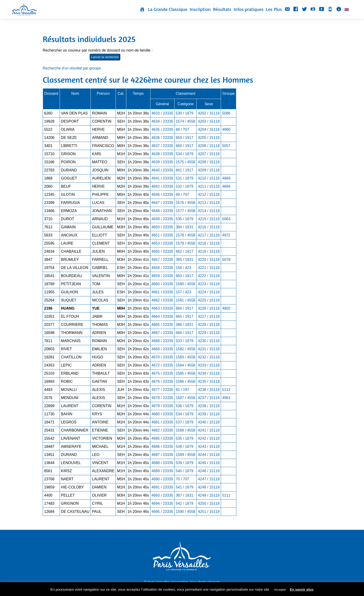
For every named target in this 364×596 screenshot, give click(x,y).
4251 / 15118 (209, 512)
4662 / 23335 (162, 300)
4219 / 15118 (209, 251)
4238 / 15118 (209, 406)
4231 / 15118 (209, 349)
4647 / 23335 (162, 203)
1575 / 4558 (186, 162)
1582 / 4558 (186, 349)
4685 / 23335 (162, 438)
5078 (226, 260)
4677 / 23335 (162, 390)
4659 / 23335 (162, 276)
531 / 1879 (185, 178)
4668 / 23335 (162, 341)
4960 (226, 129)
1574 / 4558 (186, 121)
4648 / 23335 (162, 211)
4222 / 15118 (209, 276)
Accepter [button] (280, 590)
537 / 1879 (185, 422)
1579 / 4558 (186, 243)
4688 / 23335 (162, 463)
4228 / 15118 (209, 325)
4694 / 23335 (162, 503)
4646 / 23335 (162, 195)
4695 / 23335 (162, 512)
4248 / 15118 (209, 487)
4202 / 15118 (209, 113)
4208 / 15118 (209, 162)
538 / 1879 (185, 447)
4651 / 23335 (162, 235)
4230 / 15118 (209, 341)
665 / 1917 (185, 316)
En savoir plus (302, 589)
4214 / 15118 (209, 211)
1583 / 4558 (186, 357)
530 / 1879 (185, 113)
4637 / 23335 (162, 146)
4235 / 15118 (209, 382)
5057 (226, 146)
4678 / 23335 (162, 398)
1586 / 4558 (186, 382)
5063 (226, 219)
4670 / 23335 (162, 357)
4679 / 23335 (162, 406)
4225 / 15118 (209, 300)
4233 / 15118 (209, 365)
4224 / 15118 (209, 292)
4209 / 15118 (209, 170)
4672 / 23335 (162, 365)
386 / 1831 (185, 325)
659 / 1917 (185, 138)
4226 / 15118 (209, 308)
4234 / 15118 (209, 373)
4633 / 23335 (162, 113)
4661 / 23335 (162, 292)
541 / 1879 (185, 487)
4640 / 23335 (162, 170)
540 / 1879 (185, 471)
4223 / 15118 (209, 284)
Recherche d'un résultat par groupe (72, 68)
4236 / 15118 (209, 390)
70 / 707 (182, 479)
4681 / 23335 (162, 422)
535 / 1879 (185, 219)
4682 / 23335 (162, 430)
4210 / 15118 (209, 178)
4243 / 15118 (209, 447)
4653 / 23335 (162, 243)
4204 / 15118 (209, 129)
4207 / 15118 (209, 154)
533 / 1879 (185, 341)
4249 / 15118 (209, 495)
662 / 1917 (185, 251)
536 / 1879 (185, 406)
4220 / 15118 (209, 260)
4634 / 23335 (162, 121)
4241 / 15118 (209, 430)
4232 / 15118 (209, 357)
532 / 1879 (185, 186)
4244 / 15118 (209, 455)
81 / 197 (182, 390)
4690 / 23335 (162, 479)
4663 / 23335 (162, 308)
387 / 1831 (185, 495)
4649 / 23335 (162, 219)
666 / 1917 (185, 333)
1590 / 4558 (186, 512)
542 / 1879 (185, 503)
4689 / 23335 (162, 471)
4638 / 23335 (162, 154)
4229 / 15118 (209, 333)
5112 (226, 390)
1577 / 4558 (186, 211)
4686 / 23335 (162, 447)
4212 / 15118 (209, 195)
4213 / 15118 (209, 203)
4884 (226, 186)
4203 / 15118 (209, 121)
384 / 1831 (185, 227)
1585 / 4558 (186, 373)
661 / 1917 (185, 170)
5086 (226, 113)
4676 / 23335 (162, 382)
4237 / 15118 (209, 398)
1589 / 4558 (186, 455)
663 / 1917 (185, 276)
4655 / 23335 (162, 251)
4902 (226, 308)
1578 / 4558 (186, 235)
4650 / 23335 (162, 227)
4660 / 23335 (162, 284)
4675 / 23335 (162, 373)
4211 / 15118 (209, 186)
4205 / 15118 (209, 138)
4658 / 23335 (162, 268)
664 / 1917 (185, 308)
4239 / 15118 (209, 414)
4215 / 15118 (209, 219)
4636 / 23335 (162, 138)
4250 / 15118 (209, 503)
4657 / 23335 (162, 260)
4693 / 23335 (162, 495)
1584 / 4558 (186, 365)
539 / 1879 (185, 463)
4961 (226, 398)
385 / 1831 (185, 260)
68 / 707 (182, 129)
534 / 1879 (185, 154)
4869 (226, 178)
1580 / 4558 (186, 284)
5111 (226, 495)
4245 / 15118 (209, 463)
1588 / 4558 (186, 430)
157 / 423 (184, 292)
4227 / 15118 (209, 316)
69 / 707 (182, 195)
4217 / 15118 (209, 235)
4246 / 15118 (209, 471)
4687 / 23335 (162, 455)
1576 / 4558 (186, 203)
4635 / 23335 (162, 129)
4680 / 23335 (162, 414)
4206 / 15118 (209, 146)
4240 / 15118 (209, 422)
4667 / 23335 (162, 333)
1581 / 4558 (186, 300)
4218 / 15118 (209, 243)
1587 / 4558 (186, 398)
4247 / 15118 (209, 479)
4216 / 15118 (209, 227)
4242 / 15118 (209, 438)
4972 (226, 235)
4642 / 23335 (162, 186)
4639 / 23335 (162, 162)
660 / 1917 (185, 146)
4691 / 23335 (162, 487)
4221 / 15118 (209, 268)
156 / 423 (184, 268)
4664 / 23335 (162, 316)
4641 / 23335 (162, 178)
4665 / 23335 (162, 325)
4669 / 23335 (162, 349)
